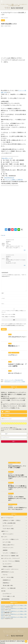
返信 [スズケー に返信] (25, 265)
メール (3, 298)
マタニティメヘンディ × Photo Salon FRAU (14, 380)
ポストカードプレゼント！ (15, 373)
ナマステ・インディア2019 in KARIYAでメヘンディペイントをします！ (17, 498)
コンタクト (15, 632)
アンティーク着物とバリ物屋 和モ (14, 180)
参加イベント (20, 631)
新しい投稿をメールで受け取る (9, 317)
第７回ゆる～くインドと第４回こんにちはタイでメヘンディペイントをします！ (17, 488)
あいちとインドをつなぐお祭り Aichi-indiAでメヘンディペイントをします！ (18, 477)
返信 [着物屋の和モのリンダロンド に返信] (25, 250)
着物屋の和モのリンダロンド (3, 245)
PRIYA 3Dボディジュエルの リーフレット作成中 (15, 382)
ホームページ (5, 631)
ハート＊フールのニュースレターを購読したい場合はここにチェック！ (14, 311)
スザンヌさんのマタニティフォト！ (17, 337)
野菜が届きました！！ (14, 346)
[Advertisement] (14, 42)
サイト (3, 304)
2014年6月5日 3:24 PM (10, 255)
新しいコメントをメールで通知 (9, 314)
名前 (3, 293)
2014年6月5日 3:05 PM (10, 240)
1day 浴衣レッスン (7, 158)
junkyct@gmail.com (9, 178)
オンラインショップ (13, 631)
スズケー (3, 259)
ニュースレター (21, 632)
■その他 (4, 235)
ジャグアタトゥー (13, 355)
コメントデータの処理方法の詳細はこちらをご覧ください (12, 325)
